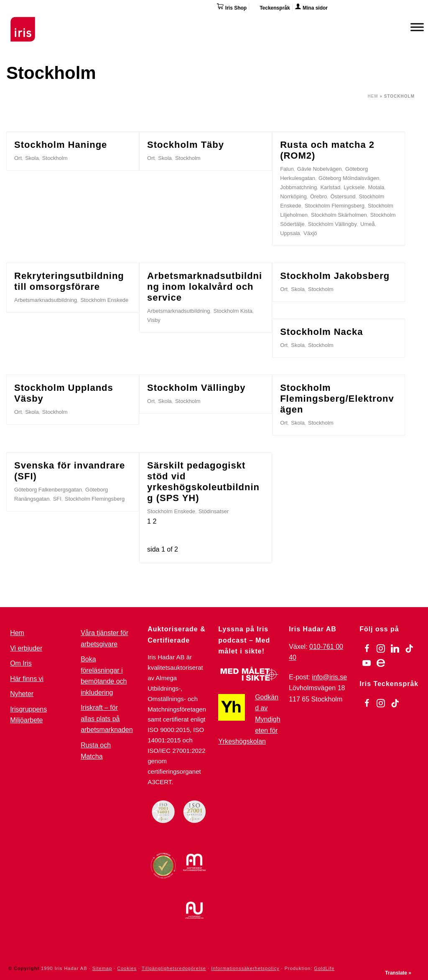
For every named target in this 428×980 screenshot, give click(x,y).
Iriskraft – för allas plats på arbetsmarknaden (107, 719)
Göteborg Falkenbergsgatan (48, 490)
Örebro (318, 196)
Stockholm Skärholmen (339, 215)
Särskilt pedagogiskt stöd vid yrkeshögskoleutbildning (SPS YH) (203, 482)
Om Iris (21, 663)
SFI (57, 499)
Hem (373, 96)
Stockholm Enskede (104, 300)
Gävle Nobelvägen (320, 169)
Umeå (368, 224)
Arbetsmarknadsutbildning (46, 300)
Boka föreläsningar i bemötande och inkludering (104, 676)
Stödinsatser (214, 511)
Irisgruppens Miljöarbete (28, 715)
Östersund (343, 196)
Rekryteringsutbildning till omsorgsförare (69, 281)
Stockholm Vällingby (332, 224)
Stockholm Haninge (61, 145)
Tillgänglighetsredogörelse (174, 968)
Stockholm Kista (233, 311)
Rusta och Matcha (96, 751)
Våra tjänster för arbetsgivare (104, 638)
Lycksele (354, 187)
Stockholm (55, 158)
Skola (32, 158)
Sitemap (102, 968)
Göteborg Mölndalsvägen (349, 178)
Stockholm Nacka (321, 332)
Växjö (310, 233)
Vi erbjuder (26, 648)
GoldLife (324, 968)
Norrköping (293, 196)
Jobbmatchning (298, 187)
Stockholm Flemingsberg (335, 206)
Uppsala (290, 233)
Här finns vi (27, 679)
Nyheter (22, 694)
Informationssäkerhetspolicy (245, 968)
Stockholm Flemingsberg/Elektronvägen (337, 399)
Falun (287, 169)
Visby (154, 320)
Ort (18, 158)
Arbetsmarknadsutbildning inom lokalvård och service (205, 287)
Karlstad (330, 187)
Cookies (127, 968)
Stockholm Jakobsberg (335, 276)
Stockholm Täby (186, 145)
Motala (376, 187)
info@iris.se (329, 677)
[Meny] (417, 27)
